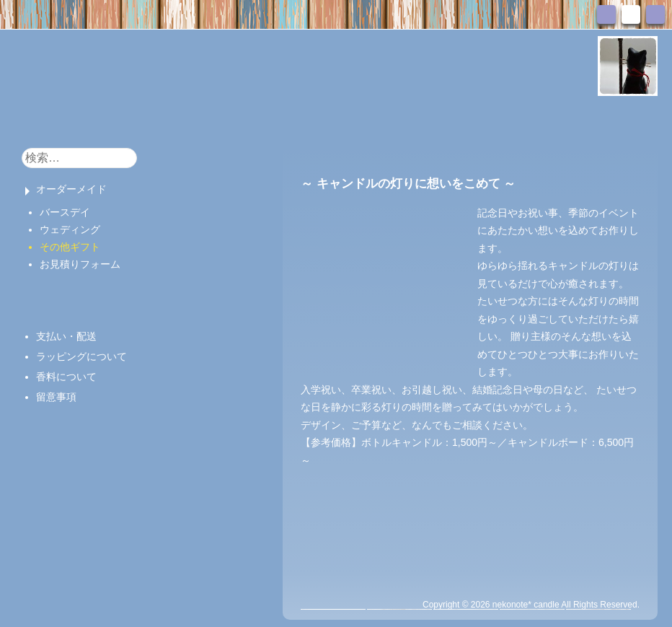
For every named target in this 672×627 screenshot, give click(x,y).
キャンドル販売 (173, 118)
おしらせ (92, 118)
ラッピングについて (81, 356)
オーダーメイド (71, 189)
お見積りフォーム (80, 264)
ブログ (348, 118)
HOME (37, 118)
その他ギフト (70, 247)
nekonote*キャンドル (182, 64)
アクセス (495, 118)
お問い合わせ (419, 118)
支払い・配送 (66, 336)
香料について (66, 377)
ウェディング (70, 229)
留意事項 (56, 397)
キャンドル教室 (272, 118)
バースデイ (65, 212)
